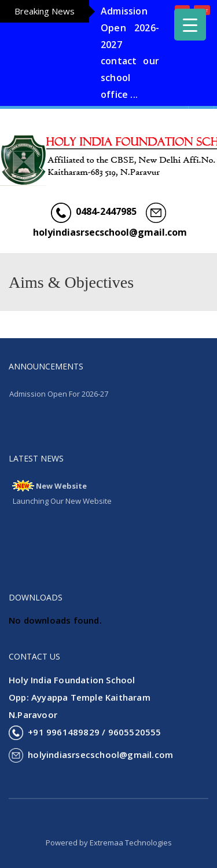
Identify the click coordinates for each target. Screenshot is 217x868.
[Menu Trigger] (190, 25)
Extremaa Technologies (131, 843)
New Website (61, 486)
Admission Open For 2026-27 (59, 394)
